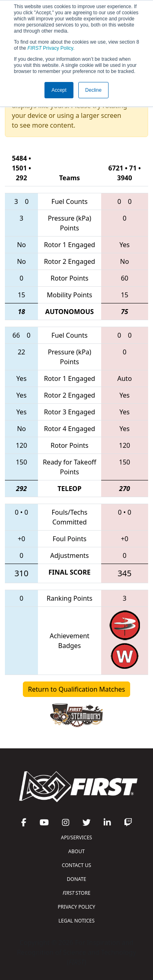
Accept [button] (59, 90)
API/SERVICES (76, 837)
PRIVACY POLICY (77, 907)
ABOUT (76, 851)
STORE (76, 893)
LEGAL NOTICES (76, 921)
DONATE (76, 879)
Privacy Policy (50, 48)
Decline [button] (93, 90)
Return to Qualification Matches (77, 689)
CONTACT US (77, 865)
